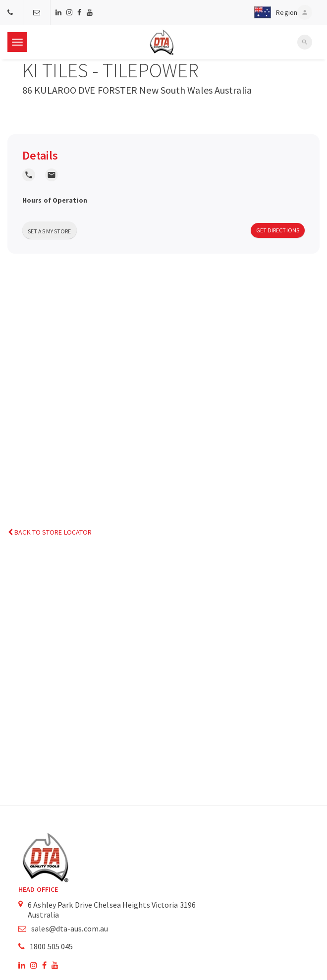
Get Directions (278, 230)
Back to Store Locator (50, 532)
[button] (274, 12)
